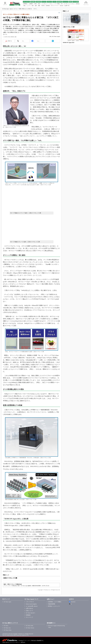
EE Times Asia (7, 628)
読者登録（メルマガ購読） (55, 602)
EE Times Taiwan (30, 628)
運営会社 (23, 642)
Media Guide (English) (31, 604)
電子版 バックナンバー (54, 606)
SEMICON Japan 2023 (69, 43)
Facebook (73, 602)
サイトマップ (29, 617)
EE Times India (30, 626)
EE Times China (8, 630)
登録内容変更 (52, 604)
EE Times (6, 626)
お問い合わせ (29, 608)
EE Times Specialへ (31, 613)
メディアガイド (30, 602)
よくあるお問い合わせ (32, 606)
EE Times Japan (6, 9)
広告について (29, 611)
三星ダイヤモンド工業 (10, 578)
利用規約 (28, 615)
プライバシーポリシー (15, 642)
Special (11, 9)
